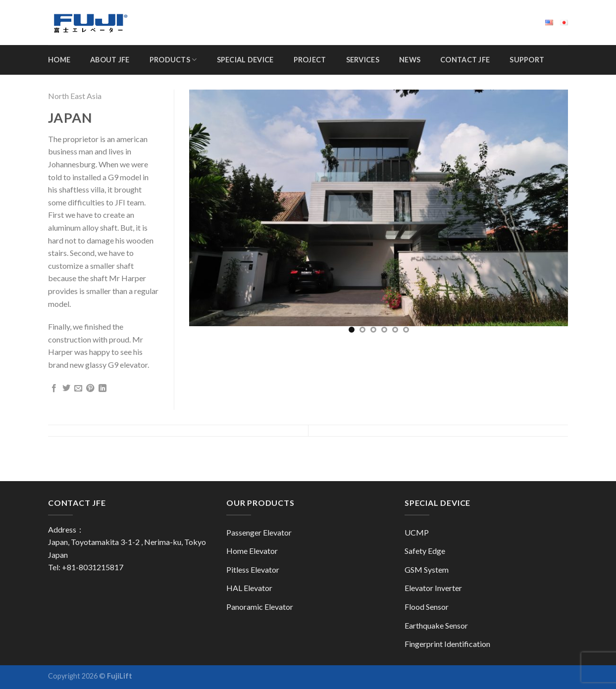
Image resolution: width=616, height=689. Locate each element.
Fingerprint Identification (447, 644)
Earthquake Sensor (436, 625)
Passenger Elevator (259, 532)
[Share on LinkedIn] (103, 389)
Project (310, 60)
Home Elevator (252, 551)
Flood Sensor (427, 607)
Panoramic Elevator (260, 607)
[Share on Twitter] (66, 389)
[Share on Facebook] (54, 389)
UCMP (417, 532)
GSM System (427, 569)
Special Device (245, 60)
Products (173, 60)
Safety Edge (425, 551)
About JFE (110, 60)
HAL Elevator (249, 588)
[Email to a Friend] (78, 389)
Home (59, 60)
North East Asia (75, 96)
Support (527, 60)
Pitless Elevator (253, 569)
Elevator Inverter (433, 588)
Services (363, 60)
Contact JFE (465, 60)
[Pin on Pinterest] (90, 389)
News (410, 60)
